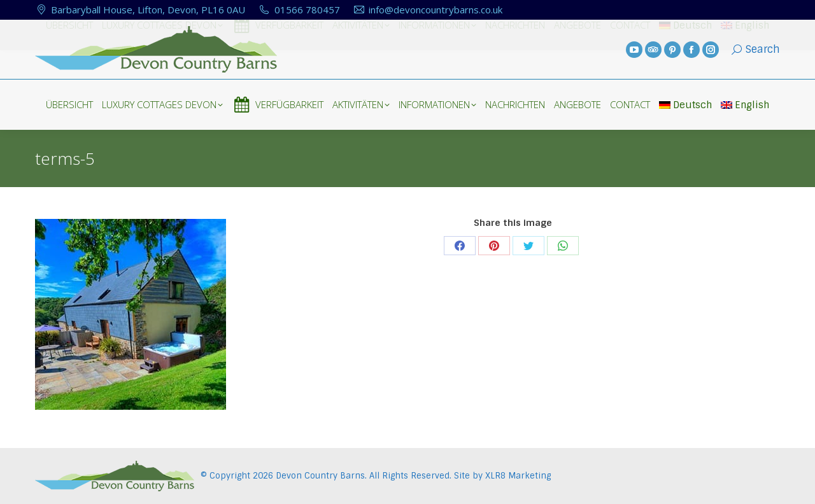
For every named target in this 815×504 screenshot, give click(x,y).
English (745, 105)
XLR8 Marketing (518, 476)
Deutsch (685, 105)
